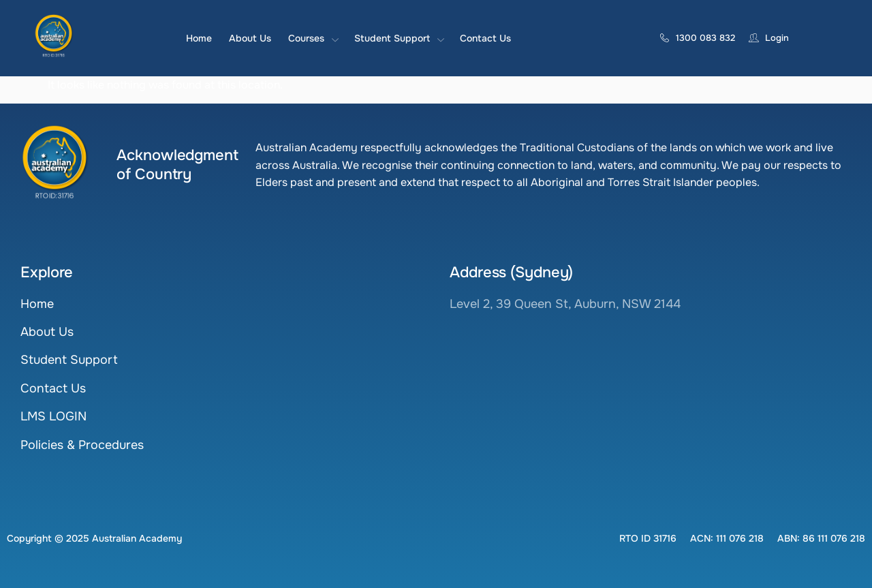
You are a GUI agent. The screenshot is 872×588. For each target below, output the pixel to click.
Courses (313, 38)
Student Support (399, 38)
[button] (648, 538)
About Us (250, 38)
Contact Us (485, 38)
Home (199, 38)
